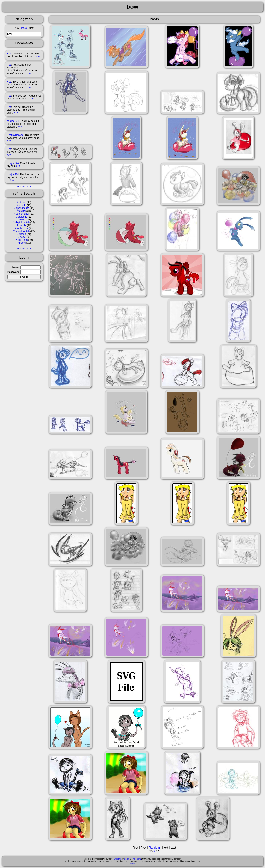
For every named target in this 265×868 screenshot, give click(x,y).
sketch (23, 202)
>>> (38, 56)
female (23, 205)
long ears (22, 240)
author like (22, 228)
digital (22, 211)
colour (23, 220)
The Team (136, 859)
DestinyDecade (15, 135)
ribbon (22, 234)
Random (154, 848)
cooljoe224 (13, 121)
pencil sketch (22, 231)
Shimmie (118, 859)
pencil (22, 243)
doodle (23, 225)
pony (23, 237)
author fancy (22, 214)
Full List (21, 187)
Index (24, 28)
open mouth (22, 208)
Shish (127, 859)
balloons (23, 217)
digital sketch (22, 223)
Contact (132, 863)
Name (16, 267)
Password (13, 272)
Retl (9, 54)
